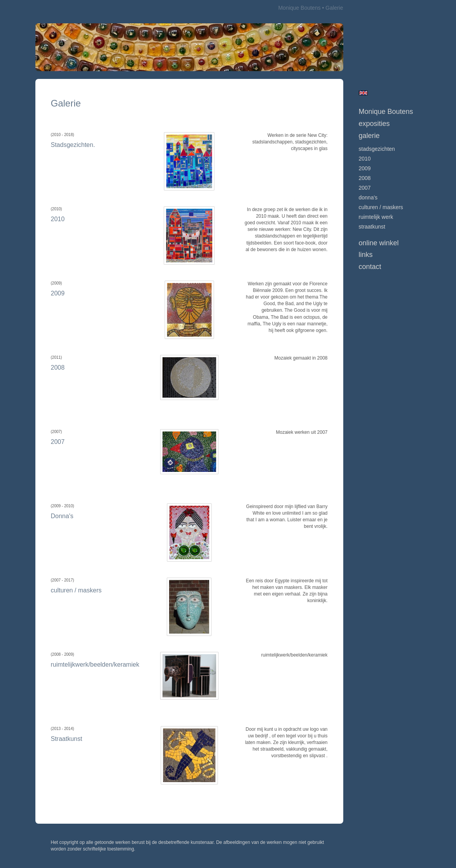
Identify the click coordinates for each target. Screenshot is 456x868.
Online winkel (379, 243)
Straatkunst (372, 227)
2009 (365, 168)
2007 (365, 188)
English (363, 93)
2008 (365, 178)
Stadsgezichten (377, 149)
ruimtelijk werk (376, 217)
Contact (370, 267)
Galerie (369, 136)
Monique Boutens (300, 8)
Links (366, 255)
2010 (365, 159)
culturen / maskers (381, 207)
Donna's (368, 197)
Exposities (374, 124)
